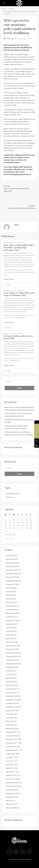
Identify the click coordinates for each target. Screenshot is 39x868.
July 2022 (10, 714)
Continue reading (9, 279)
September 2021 (12, 750)
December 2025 (12, 570)
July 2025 (10, 588)
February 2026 (11, 563)
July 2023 (10, 671)
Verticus (9, 497)
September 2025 (12, 581)
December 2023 (12, 653)
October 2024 (11, 617)
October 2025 (11, 577)
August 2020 (11, 797)
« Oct (6, 538)
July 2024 (10, 628)
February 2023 (11, 689)
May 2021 (10, 765)
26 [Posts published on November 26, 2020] (18, 528)
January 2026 (11, 566)
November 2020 (12, 786)
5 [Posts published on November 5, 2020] (18, 520)
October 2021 (11, 747)
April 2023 (10, 682)
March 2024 (11, 642)
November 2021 (12, 743)
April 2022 (10, 725)
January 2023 (11, 693)
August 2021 (11, 754)
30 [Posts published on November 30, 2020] (6, 531)
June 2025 (10, 592)
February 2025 (11, 606)
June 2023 (10, 675)
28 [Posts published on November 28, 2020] (27, 528)
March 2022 (11, 729)
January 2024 (11, 649)
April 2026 (10, 556)
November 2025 (12, 574)
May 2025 (10, 595)
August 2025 (11, 584)
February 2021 (11, 775)
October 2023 (11, 660)
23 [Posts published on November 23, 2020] (6, 528)
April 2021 (10, 768)
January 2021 (11, 779)
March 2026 (11, 559)
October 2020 (11, 790)
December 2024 (12, 613)
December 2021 (12, 739)
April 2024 (10, 639)
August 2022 (11, 711)
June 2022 (10, 718)
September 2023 (12, 664)
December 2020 (12, 783)
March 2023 (11, 685)
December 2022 (12, 696)
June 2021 (10, 761)
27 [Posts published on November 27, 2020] (23, 528)
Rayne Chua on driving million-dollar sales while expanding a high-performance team (19, 248)
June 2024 (10, 631)
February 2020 (11, 808)
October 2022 (11, 703)
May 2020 (10, 801)
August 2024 (11, 624)
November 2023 (12, 657)
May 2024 (10, 635)
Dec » (11, 538)
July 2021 (10, 757)
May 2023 (10, 678)
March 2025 (11, 602)
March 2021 (11, 772)
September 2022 (12, 707)
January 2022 (11, 736)
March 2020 (11, 804)
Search (20, 388)
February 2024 (11, 646)
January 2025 (11, 610)
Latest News (11, 9)
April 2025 (10, 599)
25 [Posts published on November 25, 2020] (14, 528)
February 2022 (11, 732)
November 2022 (12, 700)
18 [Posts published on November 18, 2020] (14, 525)
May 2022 (10, 721)
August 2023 (11, 667)
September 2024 (12, 621)
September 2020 (12, 793)
